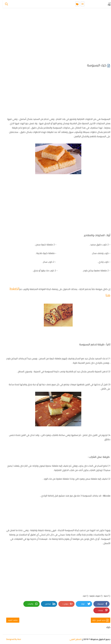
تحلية (104, 596)
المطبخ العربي (73, 639)
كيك (83, 596)
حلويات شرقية (93, 596)
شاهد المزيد (10, 620)
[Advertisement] (55, 36)
